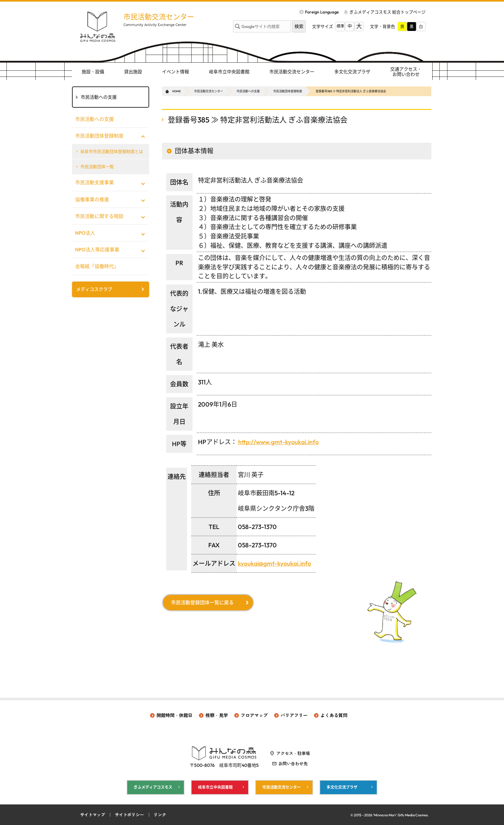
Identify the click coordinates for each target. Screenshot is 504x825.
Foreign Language (322, 12)
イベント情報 (175, 72)
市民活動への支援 (248, 91)
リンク (160, 815)
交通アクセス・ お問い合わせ (406, 72)
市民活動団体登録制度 (288, 91)
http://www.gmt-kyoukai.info (279, 442)
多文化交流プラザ (352, 72)
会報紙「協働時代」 (97, 266)
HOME (176, 91)
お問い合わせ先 (293, 764)
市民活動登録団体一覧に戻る (202, 602)
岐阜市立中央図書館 (229, 72)
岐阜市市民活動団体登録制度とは (112, 151)
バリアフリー (294, 715)
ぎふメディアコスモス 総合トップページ (387, 12)
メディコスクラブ (94, 289)
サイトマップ (93, 815)
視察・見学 (217, 715)
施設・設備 (93, 72)
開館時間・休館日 (175, 715)
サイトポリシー (129, 815)
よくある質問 (334, 715)
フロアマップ (254, 715)
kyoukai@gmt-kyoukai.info (274, 563)
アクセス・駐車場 (293, 753)
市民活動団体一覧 (97, 166)
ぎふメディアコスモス (153, 787)
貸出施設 (133, 72)
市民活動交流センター (159, 17)
